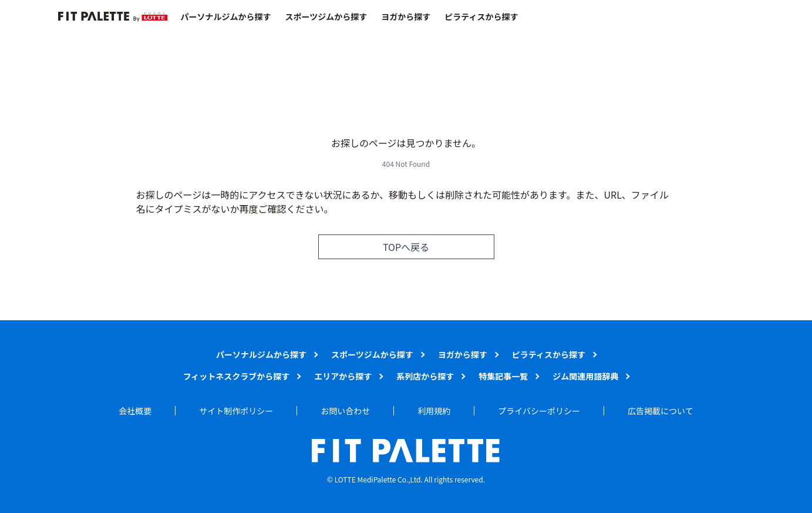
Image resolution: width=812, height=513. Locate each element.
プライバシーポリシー (539, 411)
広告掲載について (661, 411)
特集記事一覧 (503, 376)
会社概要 (135, 411)
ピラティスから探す (481, 16)
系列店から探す (425, 376)
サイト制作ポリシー (236, 411)
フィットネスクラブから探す (237, 376)
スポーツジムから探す (326, 16)
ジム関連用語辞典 (585, 376)
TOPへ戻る (406, 247)
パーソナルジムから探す (226, 16)
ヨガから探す (406, 16)
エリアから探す (343, 376)
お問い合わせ (345, 411)
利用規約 (434, 411)
